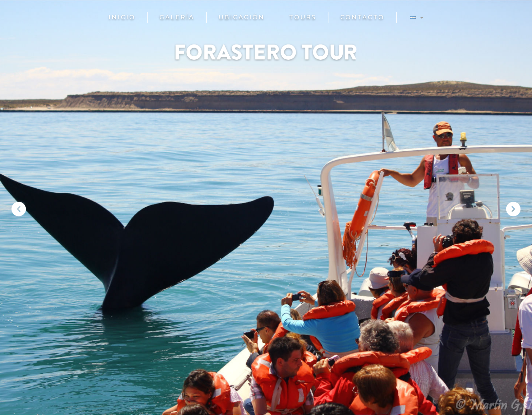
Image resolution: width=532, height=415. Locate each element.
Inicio (122, 17)
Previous (19, 209)
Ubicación (242, 17)
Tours (303, 17)
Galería (177, 17)
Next (513, 209)
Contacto (362, 17)
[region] (266, 207)
